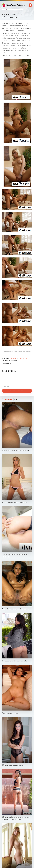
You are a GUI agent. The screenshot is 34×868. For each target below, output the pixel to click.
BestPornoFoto (16, 5)
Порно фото (14, 358)
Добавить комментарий (17, 391)
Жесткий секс (23, 358)
